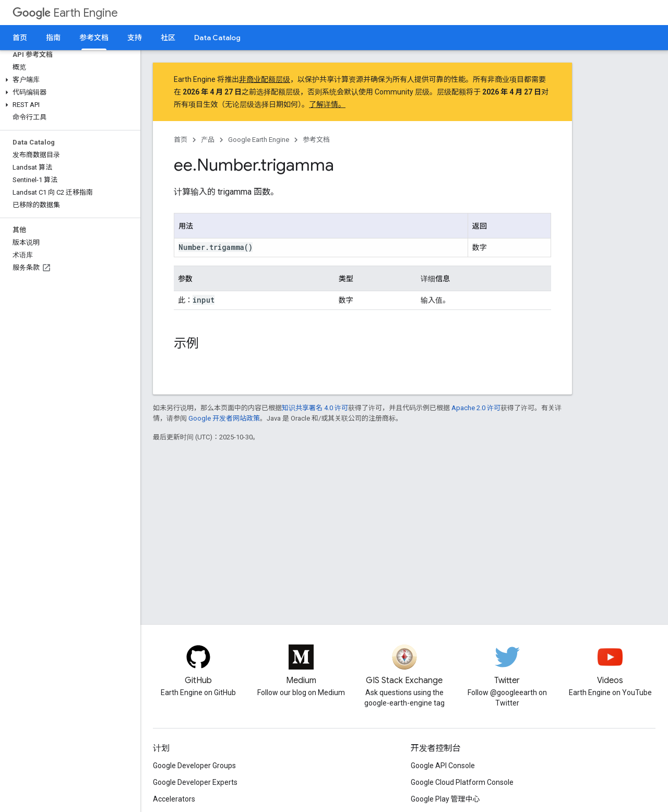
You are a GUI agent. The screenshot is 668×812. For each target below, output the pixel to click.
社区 (168, 38)
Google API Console (443, 766)
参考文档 (316, 140)
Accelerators (174, 799)
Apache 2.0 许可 (476, 408)
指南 (53, 38)
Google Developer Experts (195, 782)
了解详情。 (327, 104)
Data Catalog (217, 38)
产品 (208, 140)
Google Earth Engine (259, 140)
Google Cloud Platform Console (462, 782)
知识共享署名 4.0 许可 (315, 408)
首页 (20, 38)
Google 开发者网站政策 (224, 418)
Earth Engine (65, 13)
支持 (135, 38)
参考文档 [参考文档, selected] (94, 38)
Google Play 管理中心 (445, 799)
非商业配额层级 (265, 79)
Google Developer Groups (194, 766)
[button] (68, 80)
